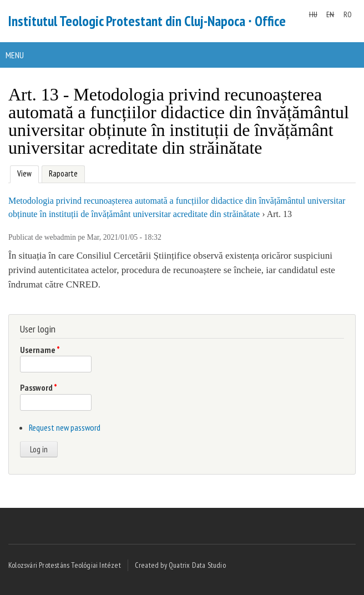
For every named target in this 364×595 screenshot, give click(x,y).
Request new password (65, 427)
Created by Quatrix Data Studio (180, 565)
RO (348, 14)
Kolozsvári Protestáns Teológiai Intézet (65, 565)
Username (40, 350)
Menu (15, 55)
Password (39, 387)
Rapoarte (63, 173)
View (23, 172)
